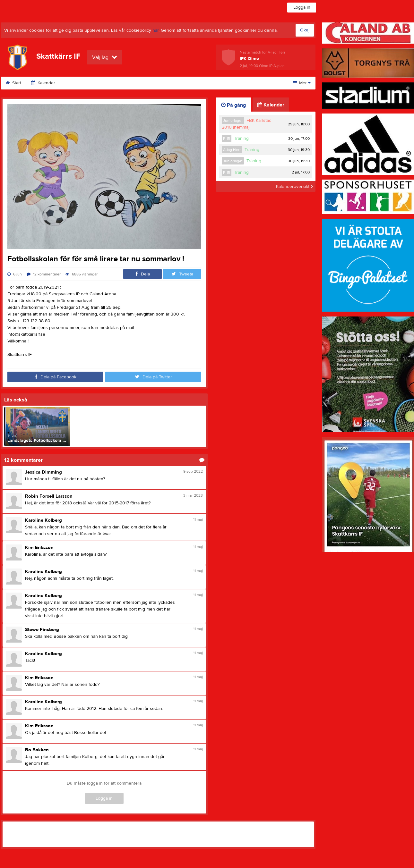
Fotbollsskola (152, 83)
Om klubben (80, 83)
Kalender (43, 83)
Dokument (223, 83)
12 (44, 274)
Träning (241, 139)
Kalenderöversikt (294, 186)
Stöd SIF (189, 83)
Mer (302, 83)
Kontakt (116, 83)
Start (13, 83)
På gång (233, 105)
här (155, 30)
